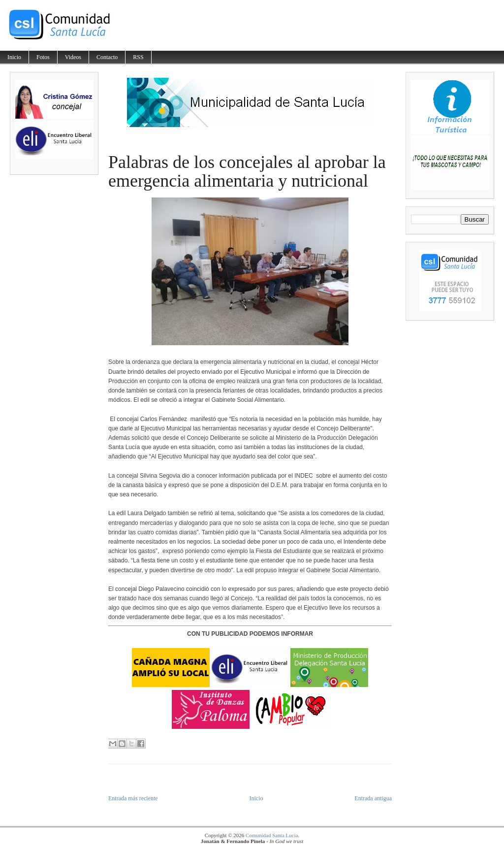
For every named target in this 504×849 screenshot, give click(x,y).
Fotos (43, 57)
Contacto (107, 57)
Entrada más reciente (133, 798)
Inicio (14, 57)
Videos (73, 57)
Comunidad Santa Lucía (272, 835)
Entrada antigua (373, 798)
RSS (138, 57)
